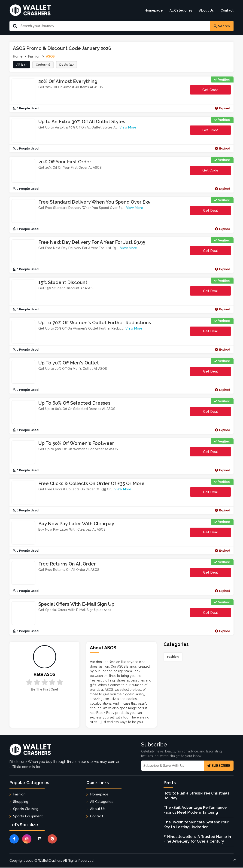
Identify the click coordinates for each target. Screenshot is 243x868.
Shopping (21, 802)
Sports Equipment (28, 816)
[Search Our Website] (113, 26)
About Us (206, 10)
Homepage (154, 10)
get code (210, 91)
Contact (227, 10)
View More (128, 128)
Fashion (173, 657)
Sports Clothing (26, 809)
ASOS (50, 56)
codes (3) (43, 65)
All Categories (181, 10)
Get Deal (210, 211)
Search (222, 26)
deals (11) (67, 65)
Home (18, 56)
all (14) (22, 65)
